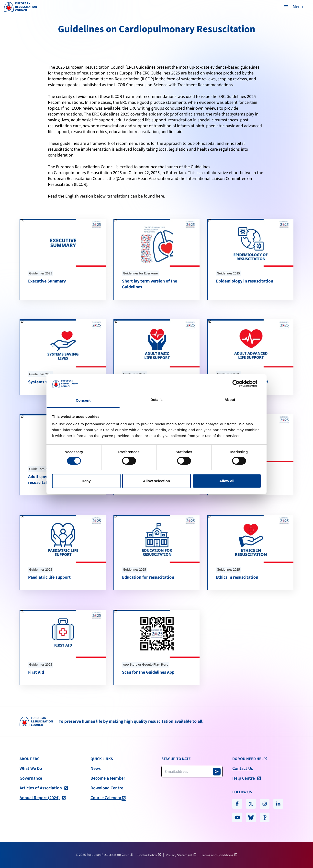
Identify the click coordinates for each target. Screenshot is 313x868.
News (96, 769)
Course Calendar (106, 798)
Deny (86, 481)
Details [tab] (156, 400)
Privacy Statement (179, 855)
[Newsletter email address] (192, 772)
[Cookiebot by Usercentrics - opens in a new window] (240, 384)
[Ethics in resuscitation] (251, 553)
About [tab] (230, 400)
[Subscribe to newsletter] (217, 772)
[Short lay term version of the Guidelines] (157, 259)
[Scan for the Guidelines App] (157, 647)
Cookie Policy (148, 855)
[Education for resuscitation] (157, 553)
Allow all (227, 481)
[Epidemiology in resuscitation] (251, 259)
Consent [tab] (83, 400)
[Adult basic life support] (157, 357)
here (160, 196)
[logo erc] (20, 7)
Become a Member (108, 778)
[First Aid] (63, 647)
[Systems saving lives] (63, 357)
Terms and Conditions (218, 855)
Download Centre (107, 788)
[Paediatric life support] (63, 553)
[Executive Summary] (63, 259)
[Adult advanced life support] (251, 357)
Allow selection (157, 481)
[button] (293, 7)
